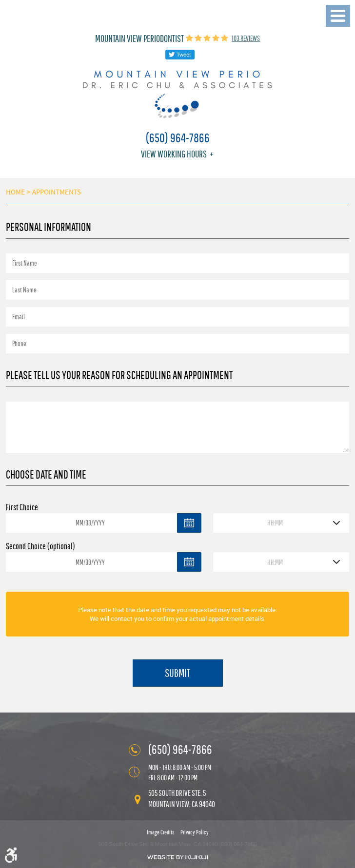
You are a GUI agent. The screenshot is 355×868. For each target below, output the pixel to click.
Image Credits (161, 832)
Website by (177, 857)
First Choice (22, 507)
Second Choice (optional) (40, 546)
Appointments (57, 192)
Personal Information (49, 227)
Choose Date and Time (46, 474)
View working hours (174, 154)
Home (15, 192)
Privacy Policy (195, 832)
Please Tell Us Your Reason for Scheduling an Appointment (119, 375)
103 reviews (246, 38)
